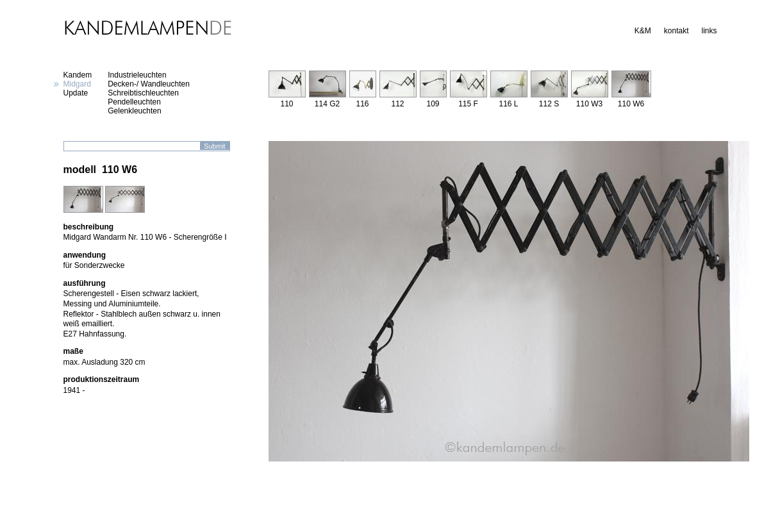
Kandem (78, 75)
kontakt (676, 31)
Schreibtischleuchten (143, 93)
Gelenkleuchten (134, 111)
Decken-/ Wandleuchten (149, 84)
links (709, 31)
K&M (643, 31)
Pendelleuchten (134, 102)
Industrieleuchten (137, 75)
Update (76, 93)
